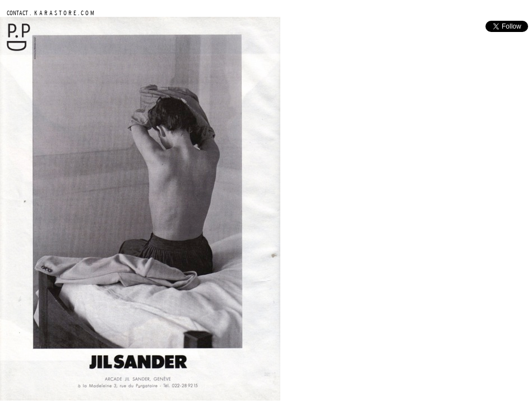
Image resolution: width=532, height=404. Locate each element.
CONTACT (17, 13)
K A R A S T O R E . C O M (63, 13)
